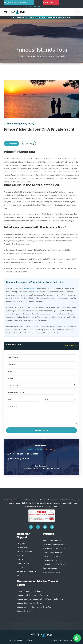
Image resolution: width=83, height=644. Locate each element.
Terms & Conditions (25, 551)
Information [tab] (11, 144)
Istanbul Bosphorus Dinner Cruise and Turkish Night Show (40, 599)
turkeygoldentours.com (52, 556)
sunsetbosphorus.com (51, 572)
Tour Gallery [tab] (28, 144)
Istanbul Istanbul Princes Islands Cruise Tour (34, 607)
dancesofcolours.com (51, 568)
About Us (21, 555)
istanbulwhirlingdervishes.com (55, 564)
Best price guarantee (18, 459)
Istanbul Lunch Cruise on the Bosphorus (33, 595)
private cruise (30, 288)
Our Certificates (23, 563)
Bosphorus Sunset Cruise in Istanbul (31, 591)
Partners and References (27, 571)
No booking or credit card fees (23, 454)
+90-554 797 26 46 (41, 445)
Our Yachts (21, 559)
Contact (20, 567)
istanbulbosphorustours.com (54, 548)
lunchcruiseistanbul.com (52, 540)
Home (21, 56)
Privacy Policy (22, 548)
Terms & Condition (16, 640)
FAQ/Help (21, 544)
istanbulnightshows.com (52, 560)
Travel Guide (48, 2)
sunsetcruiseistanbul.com (53, 552)
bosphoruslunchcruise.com (53, 544)
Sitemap (20, 575)
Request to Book (41, 430)
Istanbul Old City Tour (26, 611)
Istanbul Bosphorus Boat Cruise (29, 603)
